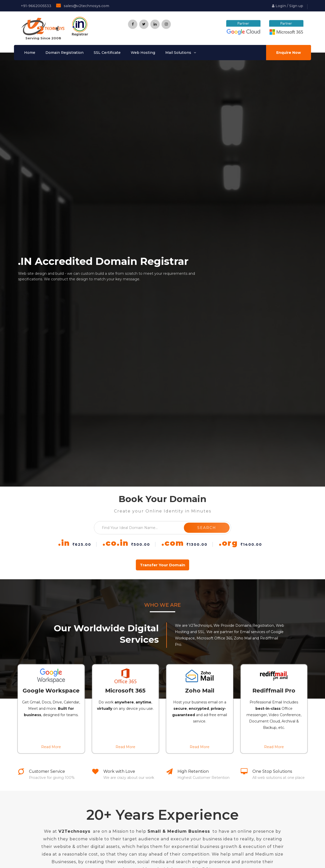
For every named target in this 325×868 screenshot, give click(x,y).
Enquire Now (289, 53)
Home (30, 53)
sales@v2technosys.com (83, 6)
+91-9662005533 (36, 6)
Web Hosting (143, 53)
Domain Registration (64, 53)
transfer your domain (162, 565)
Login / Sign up (288, 6)
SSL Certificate (107, 53)
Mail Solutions (178, 53)
